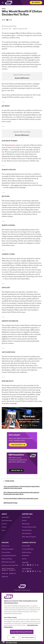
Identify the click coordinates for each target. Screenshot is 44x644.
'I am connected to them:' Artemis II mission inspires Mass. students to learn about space (22, 487)
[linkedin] (38, 565)
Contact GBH (26, 546)
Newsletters (26, 556)
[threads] (33, 565)
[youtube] (28, 565)
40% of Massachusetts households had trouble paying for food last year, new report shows (21, 493)
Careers (4, 527)
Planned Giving (27, 533)
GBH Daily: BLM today (10, 503)
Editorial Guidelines (8, 549)
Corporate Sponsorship (29, 527)
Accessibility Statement (9, 556)
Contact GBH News (28, 549)
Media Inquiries (27, 552)
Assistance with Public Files (10, 565)
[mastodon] (33, 571)
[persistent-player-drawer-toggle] (42, 642)
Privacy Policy (6, 552)
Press (3, 530)
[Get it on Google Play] (34, 425)
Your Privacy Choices (28, 637)
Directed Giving (27, 530)
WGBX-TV (12, 570)
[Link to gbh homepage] (9, 2)
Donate (36, 3)
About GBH (5, 517)
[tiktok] (25, 565)
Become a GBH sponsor (22, 78)
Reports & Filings (7, 559)
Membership (26, 524)
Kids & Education (7, 521)
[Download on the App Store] (24, 425)
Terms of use (6, 546)
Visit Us (24, 559)
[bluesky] (30, 565)
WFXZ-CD (5, 574)
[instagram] (23, 565)
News (4, 9)
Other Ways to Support (29, 537)
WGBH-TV (5, 570)
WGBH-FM (13, 574)
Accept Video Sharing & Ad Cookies (22, 632)
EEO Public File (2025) (8, 562)
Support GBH (26, 517)
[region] (22, 617)
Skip (13, 637)
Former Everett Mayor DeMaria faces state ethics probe (21, 499)
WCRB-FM (5, 577)
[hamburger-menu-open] (3, 3)
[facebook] (35, 565)
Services (4, 524)
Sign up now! (16, 470)
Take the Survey (17, 445)
